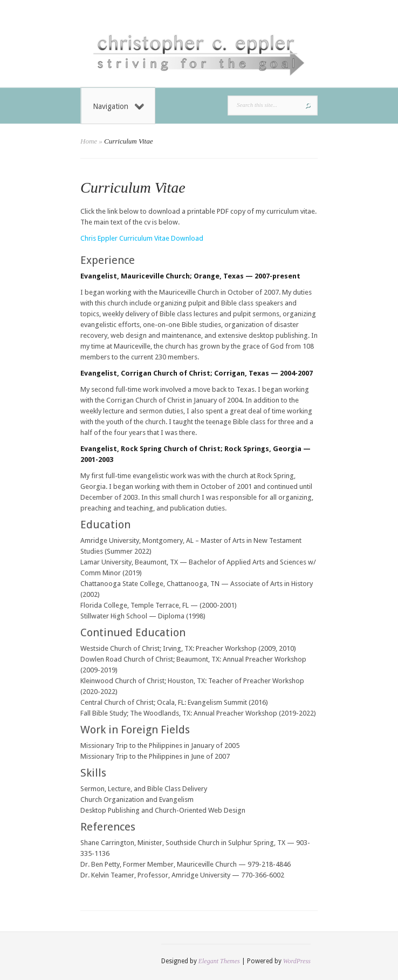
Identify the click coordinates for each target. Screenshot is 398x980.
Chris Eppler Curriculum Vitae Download (142, 238)
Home (89, 141)
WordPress (297, 961)
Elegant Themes (219, 961)
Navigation (118, 106)
